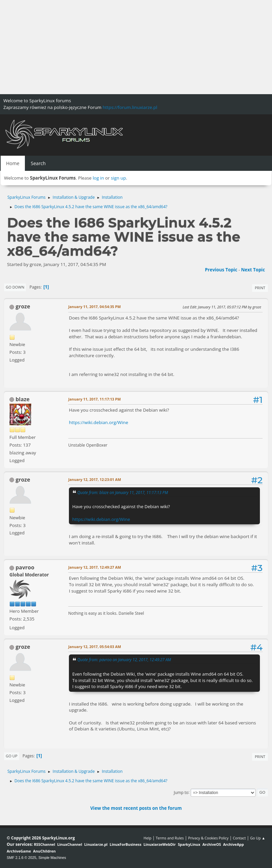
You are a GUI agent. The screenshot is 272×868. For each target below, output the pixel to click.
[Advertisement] (136, 47)
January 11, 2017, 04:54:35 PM (94, 307)
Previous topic (221, 270)
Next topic (253, 270)
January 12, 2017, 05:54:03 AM (95, 647)
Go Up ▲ (258, 838)
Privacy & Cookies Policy (208, 838)
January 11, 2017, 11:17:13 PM (94, 399)
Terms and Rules (170, 838)
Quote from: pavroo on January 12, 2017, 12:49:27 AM (124, 659)
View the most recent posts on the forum (136, 808)
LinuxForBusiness (125, 844)
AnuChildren (44, 851)
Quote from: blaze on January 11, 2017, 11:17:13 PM (123, 492)
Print (260, 288)
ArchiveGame (19, 851)
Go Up (12, 756)
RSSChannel (45, 844)
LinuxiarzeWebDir (160, 844)
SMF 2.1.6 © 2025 (22, 858)
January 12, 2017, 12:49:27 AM (95, 567)
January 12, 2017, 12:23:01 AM (95, 479)
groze (23, 306)
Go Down (15, 287)
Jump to (181, 792)
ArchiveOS (212, 844)
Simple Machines (52, 858)
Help (147, 838)
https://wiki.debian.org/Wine (99, 422)
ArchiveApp (233, 844)
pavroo (25, 567)
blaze (23, 399)
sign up (119, 178)
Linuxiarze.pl (96, 844)
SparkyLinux (189, 844)
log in (99, 178)
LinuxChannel (70, 844)
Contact (239, 838)
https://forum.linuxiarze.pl (130, 107)
